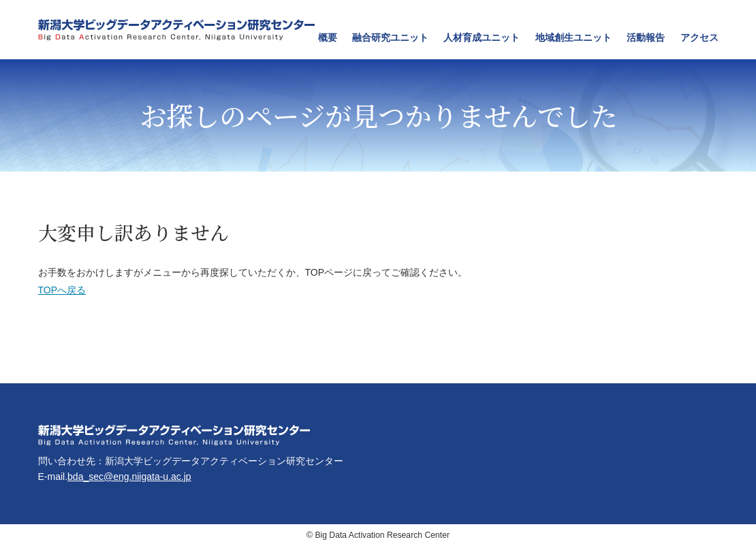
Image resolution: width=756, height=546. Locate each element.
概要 (328, 37)
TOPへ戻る (62, 290)
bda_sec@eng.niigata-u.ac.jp (129, 477)
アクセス (699, 37)
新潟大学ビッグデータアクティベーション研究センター (176, 30)
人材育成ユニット (482, 37)
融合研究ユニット (390, 37)
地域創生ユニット (573, 37)
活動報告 (646, 37)
